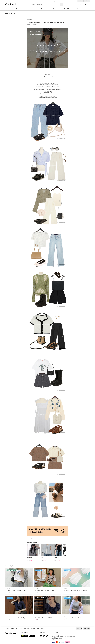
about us (7, 628)
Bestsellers (54, 9)
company (42, 628)
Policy (21, 628)
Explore (89, 9)
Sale (78, 9)
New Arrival (42, 9)
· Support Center (65, 1)
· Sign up (53, 1)
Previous (26, 552)
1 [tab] (44, 562)
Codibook (11, 4)
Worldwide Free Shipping (10, 1)
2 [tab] (46, 562)
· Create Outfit (48, 1)
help (38, 628)
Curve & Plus (67, 9)
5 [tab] (51, 562)
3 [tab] (47, 562)
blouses (42, 559)
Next (69, 552)
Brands (7, 9)
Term (17, 628)
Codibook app (74, 1)
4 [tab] (49, 562)
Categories (19, 9)
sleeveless (56, 559)
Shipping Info (26, 628)
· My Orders (58, 1)
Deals (30, 9)
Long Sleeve (29, 559)
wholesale (33, 628)
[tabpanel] (34, 552)
